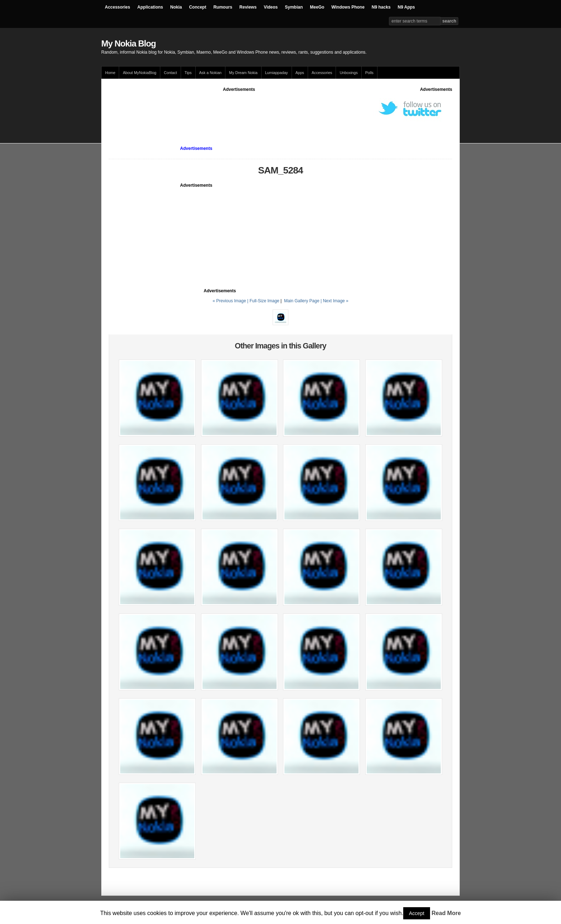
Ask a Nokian (211, 73)
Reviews (248, 7)
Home (110, 73)
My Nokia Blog (128, 43)
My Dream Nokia (243, 73)
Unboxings (348, 73)
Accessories (118, 7)
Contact (170, 73)
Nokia (176, 7)
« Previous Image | (231, 301)
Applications (150, 7)
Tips (188, 73)
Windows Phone (348, 7)
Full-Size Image (264, 301)
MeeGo (317, 7)
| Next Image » (335, 301)
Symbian (294, 7)
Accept (417, 913)
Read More (446, 913)
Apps (300, 73)
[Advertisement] (239, 109)
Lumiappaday (277, 73)
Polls (369, 73)
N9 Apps (406, 7)
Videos (271, 7)
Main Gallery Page (302, 301)
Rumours (223, 7)
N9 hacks (381, 7)
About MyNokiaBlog (140, 73)
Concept (197, 7)
